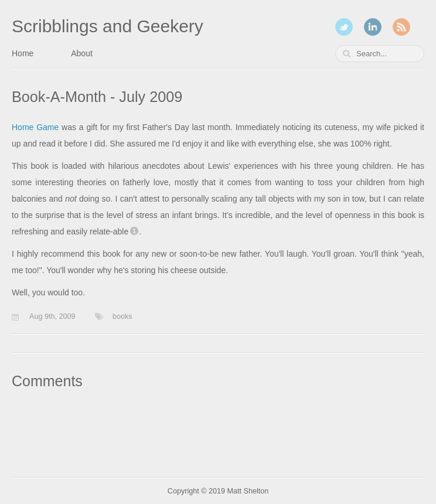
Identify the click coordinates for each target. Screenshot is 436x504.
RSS (401, 27)
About (82, 53)
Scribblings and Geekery (108, 26)
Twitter (344, 27)
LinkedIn (373, 27)
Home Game (35, 127)
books (122, 316)
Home (23, 53)
